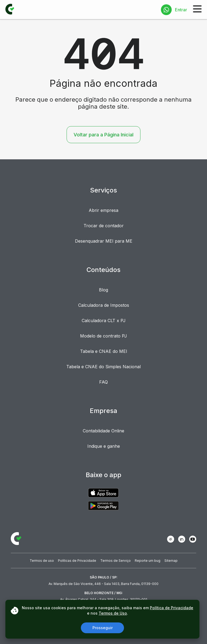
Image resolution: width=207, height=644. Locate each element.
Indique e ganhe (104, 446)
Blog (103, 290)
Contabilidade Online (103, 431)
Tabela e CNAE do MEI (104, 351)
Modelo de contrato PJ (103, 336)
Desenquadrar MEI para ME (104, 241)
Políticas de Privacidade (77, 561)
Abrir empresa (103, 210)
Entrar (181, 10)
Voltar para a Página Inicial (103, 135)
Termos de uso (42, 561)
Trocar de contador (104, 226)
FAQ (103, 382)
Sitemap (171, 561)
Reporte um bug (148, 561)
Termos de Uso (113, 613)
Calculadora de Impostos (104, 305)
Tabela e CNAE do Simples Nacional (103, 367)
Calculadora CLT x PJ (104, 321)
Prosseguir (103, 628)
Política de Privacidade (172, 608)
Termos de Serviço (115, 561)
